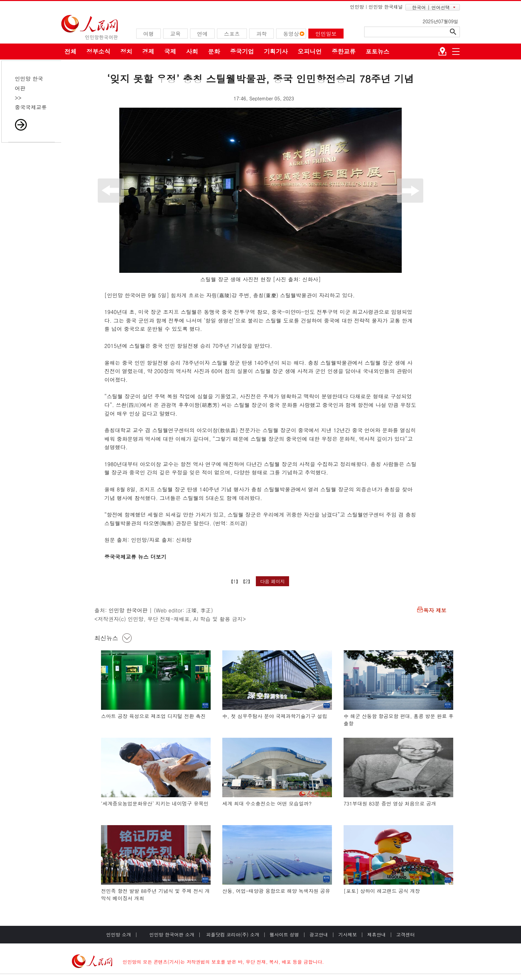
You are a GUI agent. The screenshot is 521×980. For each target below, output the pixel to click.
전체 (70, 51)
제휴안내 (376, 934)
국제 (170, 51)
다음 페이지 (273, 581)
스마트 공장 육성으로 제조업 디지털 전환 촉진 (153, 716)
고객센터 (405, 934)
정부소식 (98, 51)
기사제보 (348, 934)
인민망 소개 (119, 934)
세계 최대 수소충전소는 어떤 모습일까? (267, 803)
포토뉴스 (377, 51)
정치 (126, 51)
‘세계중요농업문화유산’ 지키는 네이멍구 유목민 (155, 803)
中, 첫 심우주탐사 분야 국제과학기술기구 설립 (275, 716)
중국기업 (242, 51)
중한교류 (344, 51)
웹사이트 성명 (284, 934)
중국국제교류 (31, 107)
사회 (192, 51)
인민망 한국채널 (386, 7)
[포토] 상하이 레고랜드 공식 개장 (382, 891)
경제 (148, 51)
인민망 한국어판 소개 (172, 934)
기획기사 (276, 51)
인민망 (357, 7)
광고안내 (319, 934)
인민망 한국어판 (128, 610)
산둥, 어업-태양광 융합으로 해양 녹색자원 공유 (276, 891)
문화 (214, 51)
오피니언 (310, 51)
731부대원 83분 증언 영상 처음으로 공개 (390, 803)
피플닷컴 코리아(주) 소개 (232, 934)
